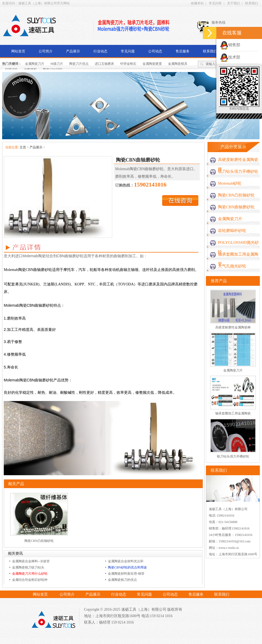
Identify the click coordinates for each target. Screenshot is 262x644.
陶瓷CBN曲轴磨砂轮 (236, 207)
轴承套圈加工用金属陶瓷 (238, 259)
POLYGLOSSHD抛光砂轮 (238, 247)
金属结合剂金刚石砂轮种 (30, 580)
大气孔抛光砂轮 (232, 266)
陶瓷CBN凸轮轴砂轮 (39, 541)
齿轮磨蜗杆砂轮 (232, 231)
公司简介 (46, 51)
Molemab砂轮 (230, 183)
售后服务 (183, 51)
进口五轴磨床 (104, 64)
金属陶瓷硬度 (152, 64)
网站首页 (18, 51)
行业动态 (100, 51)
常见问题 (128, 51)
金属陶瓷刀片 (35, 64)
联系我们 (252, 3)
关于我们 (234, 3)
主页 (23, 147)
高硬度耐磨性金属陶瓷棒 (238, 164)
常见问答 (215, 3)
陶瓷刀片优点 (79, 64)
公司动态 (155, 51)
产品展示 (73, 51)
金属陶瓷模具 (178, 64)
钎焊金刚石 (128, 64)
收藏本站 (197, 3)
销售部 (230, 45)
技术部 (230, 57)
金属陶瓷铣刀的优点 (122, 580)
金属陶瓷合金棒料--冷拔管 (31, 561)
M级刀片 (57, 64)
